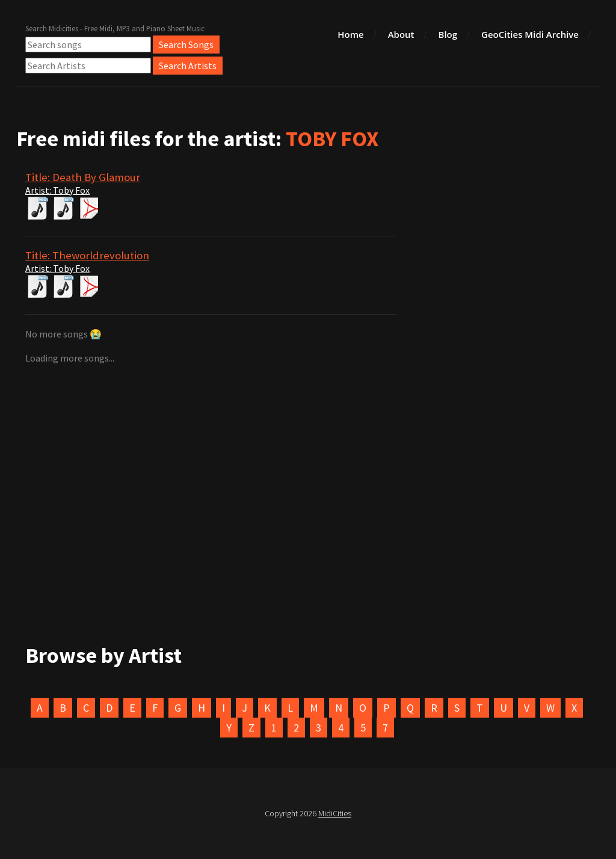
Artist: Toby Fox (57, 190)
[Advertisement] (308, 455)
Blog (448, 34)
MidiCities (335, 813)
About (401, 34)
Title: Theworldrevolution (87, 255)
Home (350, 34)
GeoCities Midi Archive (530, 34)
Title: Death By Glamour (83, 177)
